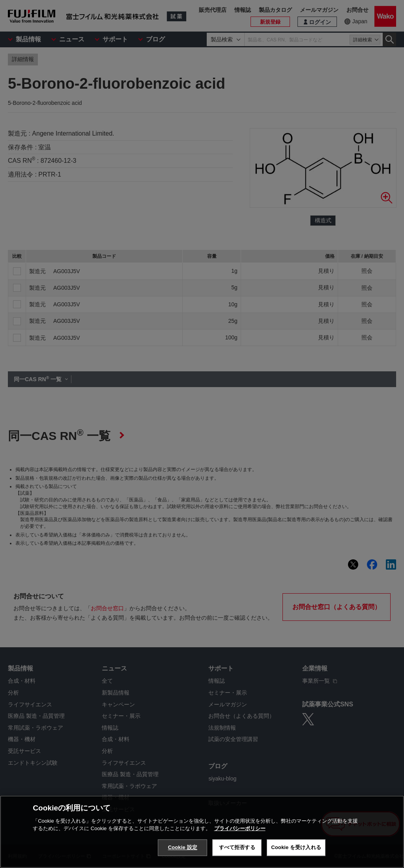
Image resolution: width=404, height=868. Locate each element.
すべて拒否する (237, 847)
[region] (202, 832)
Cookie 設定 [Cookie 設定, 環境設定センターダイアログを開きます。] (183, 847)
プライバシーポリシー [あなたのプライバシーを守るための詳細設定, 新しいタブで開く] (240, 828)
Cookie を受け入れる (296, 847)
